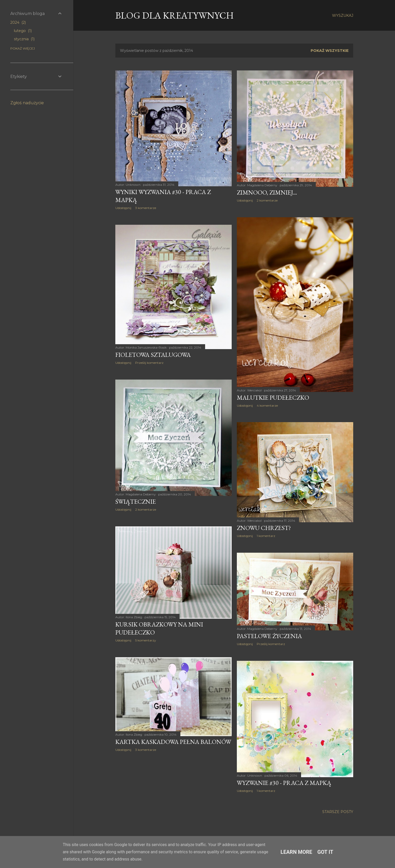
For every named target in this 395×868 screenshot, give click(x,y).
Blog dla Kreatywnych (175, 15)
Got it (325, 852)
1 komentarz (266, 536)
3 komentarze (146, 208)
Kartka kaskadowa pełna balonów (173, 742)
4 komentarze (267, 405)
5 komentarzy (146, 640)
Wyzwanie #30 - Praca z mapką (284, 783)
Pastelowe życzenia (269, 636)
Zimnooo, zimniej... (267, 192)
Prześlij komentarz (149, 363)
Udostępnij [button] (123, 208)
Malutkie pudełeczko (273, 397)
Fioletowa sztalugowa (153, 355)
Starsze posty (338, 812)
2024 (18, 22)
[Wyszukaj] (343, 15)
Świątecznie (136, 501)
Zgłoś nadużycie (27, 103)
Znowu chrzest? (264, 528)
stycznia (24, 39)
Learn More (296, 852)
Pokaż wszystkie (330, 51)
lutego (23, 31)
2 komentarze (267, 200)
